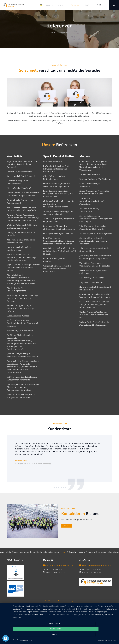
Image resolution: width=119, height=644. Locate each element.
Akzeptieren (65, 636)
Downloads (75, 606)
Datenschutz (63, 606)
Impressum (52, 606)
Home (53, 33)
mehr (101, 636)
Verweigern (29, 636)
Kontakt (43, 606)
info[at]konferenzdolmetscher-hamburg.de (59, 601)
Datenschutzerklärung (111, 640)
